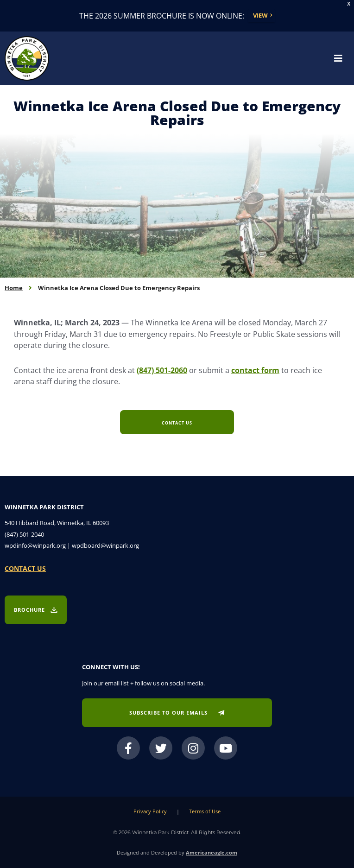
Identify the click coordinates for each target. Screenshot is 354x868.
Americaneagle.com (212, 852)
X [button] (349, 4)
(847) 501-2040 (24, 534)
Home (14, 288)
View (260, 15)
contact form (255, 370)
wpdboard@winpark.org (105, 545)
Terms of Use (205, 811)
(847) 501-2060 (162, 370)
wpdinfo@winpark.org (35, 545)
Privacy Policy (150, 811)
